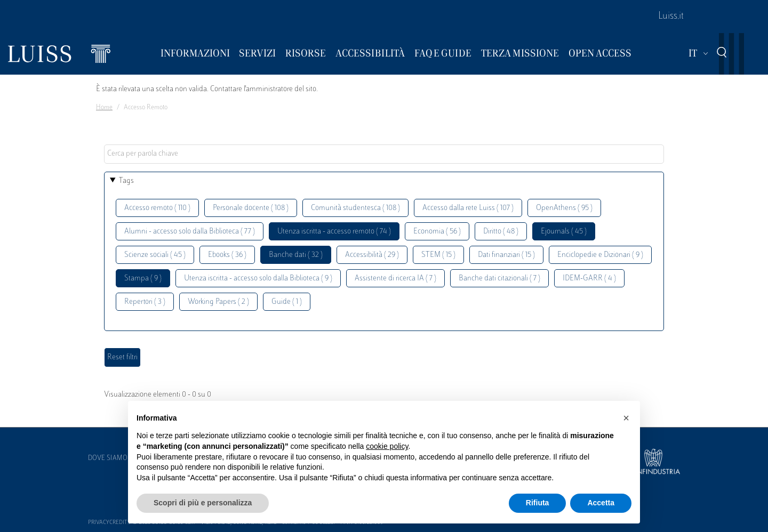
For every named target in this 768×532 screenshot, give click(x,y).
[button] (626, 418)
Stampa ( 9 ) (143, 279)
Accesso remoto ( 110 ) (157, 208)
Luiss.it (671, 17)
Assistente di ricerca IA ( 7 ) (395, 279)
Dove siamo (108, 458)
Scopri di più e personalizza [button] (203, 503)
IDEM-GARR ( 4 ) (589, 279)
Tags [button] (126, 181)
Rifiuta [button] (538, 503)
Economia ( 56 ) (437, 232)
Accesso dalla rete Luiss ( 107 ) (468, 208)
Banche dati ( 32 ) (296, 255)
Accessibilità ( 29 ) (372, 255)
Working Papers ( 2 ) (218, 302)
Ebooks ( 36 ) (227, 255)
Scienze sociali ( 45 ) (155, 255)
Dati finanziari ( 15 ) (506, 255)
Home (104, 108)
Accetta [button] (601, 503)
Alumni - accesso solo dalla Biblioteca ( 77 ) (190, 232)
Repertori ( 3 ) (145, 302)
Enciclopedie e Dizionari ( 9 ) (600, 255)
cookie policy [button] (387, 446)
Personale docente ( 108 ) (251, 208)
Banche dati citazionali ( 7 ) (499, 279)
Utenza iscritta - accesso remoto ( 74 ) (334, 232)
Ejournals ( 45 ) (564, 232)
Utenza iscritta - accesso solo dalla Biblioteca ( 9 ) (258, 279)
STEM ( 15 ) (438, 255)
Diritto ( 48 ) (501, 232)
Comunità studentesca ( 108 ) (355, 208)
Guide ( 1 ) (287, 302)
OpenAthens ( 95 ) (564, 208)
